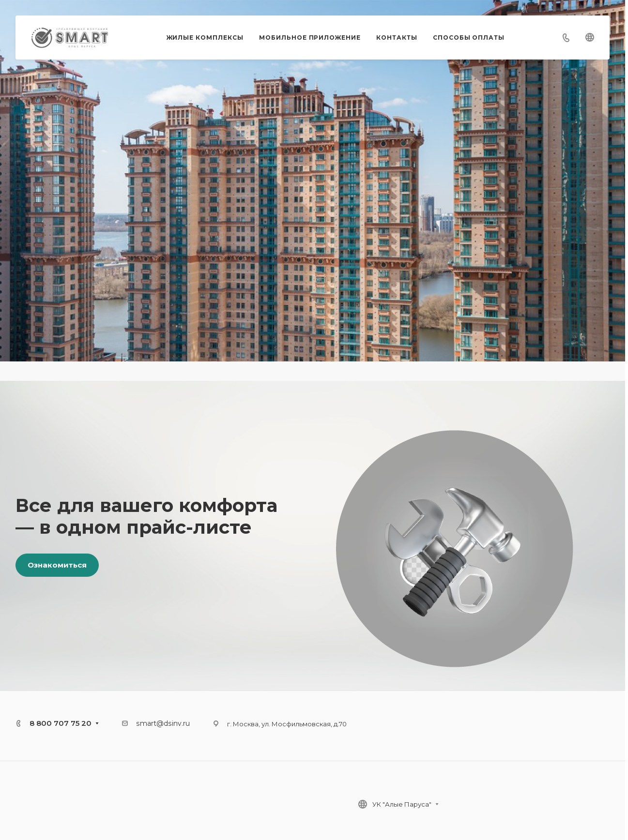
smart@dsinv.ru (163, 723)
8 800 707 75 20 (61, 723)
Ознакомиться (57, 565)
